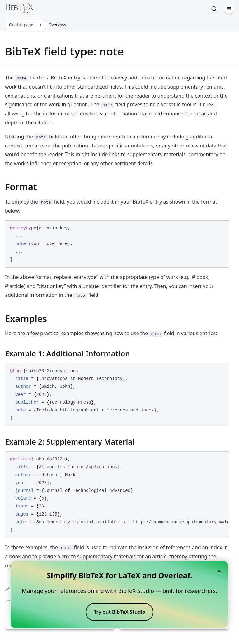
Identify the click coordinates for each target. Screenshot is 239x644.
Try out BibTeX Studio (119, 612)
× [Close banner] (219, 571)
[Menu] (229, 9)
